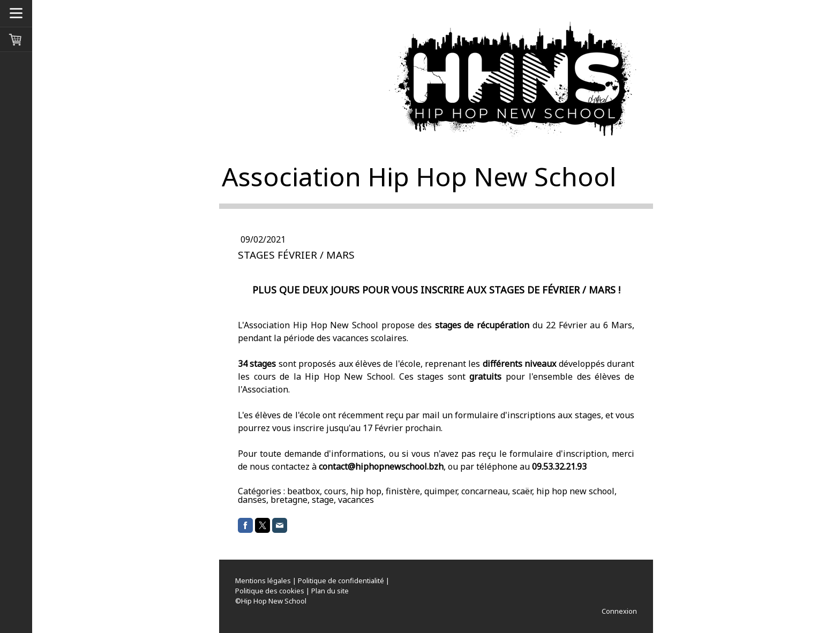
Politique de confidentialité (341, 581)
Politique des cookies (270, 591)
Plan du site (330, 591)
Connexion (619, 611)
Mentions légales (263, 581)
